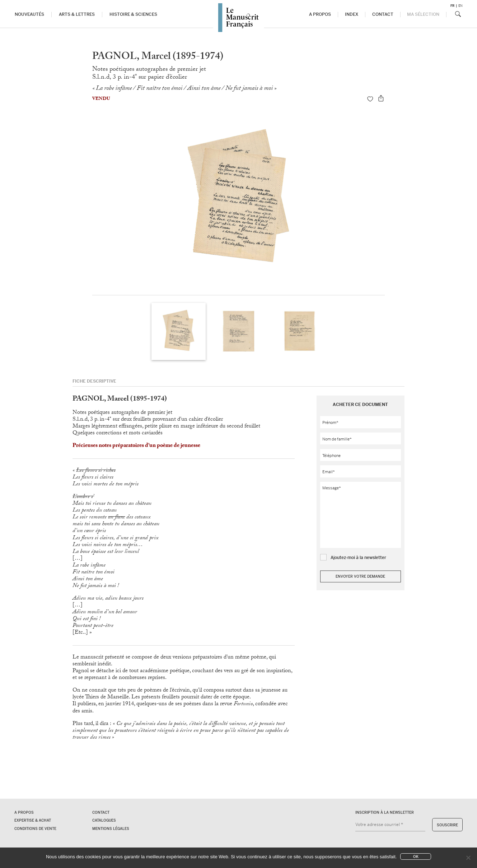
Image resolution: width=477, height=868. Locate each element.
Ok (416, 857)
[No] (468, 858)
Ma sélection (423, 14)
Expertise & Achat (33, 820)
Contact (383, 14)
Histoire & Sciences (133, 14)
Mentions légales (111, 829)
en (460, 6)
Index (352, 14)
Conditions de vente (35, 829)
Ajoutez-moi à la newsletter (358, 558)
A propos (320, 14)
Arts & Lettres (77, 14)
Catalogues (104, 820)
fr (452, 6)
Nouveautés (30, 14)
